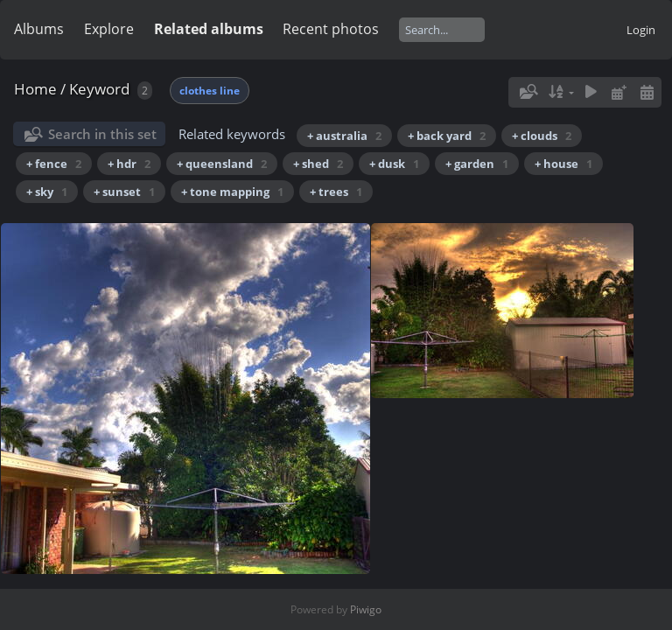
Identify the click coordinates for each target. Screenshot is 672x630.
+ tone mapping (232, 192)
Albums (39, 29)
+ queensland (222, 164)
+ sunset (124, 192)
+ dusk (394, 164)
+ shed (318, 164)
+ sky (47, 192)
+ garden (477, 164)
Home (35, 89)
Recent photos (331, 29)
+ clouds (542, 136)
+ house (563, 164)
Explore (109, 29)
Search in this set (102, 134)
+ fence (54, 164)
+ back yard (447, 136)
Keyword (99, 89)
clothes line (210, 91)
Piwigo (366, 609)
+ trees (336, 192)
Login (641, 30)
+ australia (344, 136)
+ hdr (129, 164)
